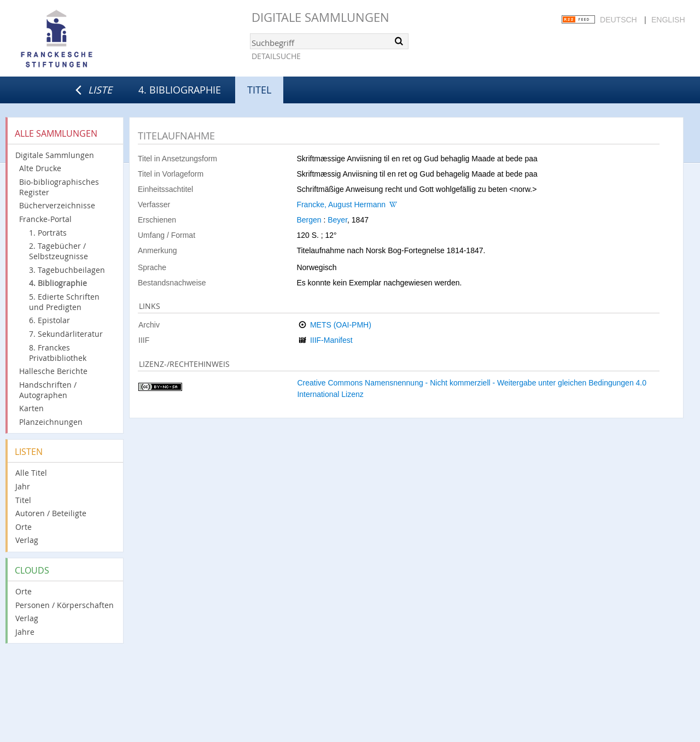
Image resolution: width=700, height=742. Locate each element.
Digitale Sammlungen (320, 17)
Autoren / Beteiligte (51, 513)
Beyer (337, 220)
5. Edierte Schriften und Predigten (64, 302)
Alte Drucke (40, 168)
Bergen (309, 220)
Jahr (23, 486)
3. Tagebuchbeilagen (67, 270)
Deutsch (619, 20)
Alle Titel (31, 473)
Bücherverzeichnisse (57, 205)
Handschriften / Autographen (48, 390)
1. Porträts (48, 233)
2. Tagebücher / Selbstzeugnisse (59, 251)
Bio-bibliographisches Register (59, 187)
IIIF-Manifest (331, 340)
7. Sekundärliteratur (66, 334)
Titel (23, 500)
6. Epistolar (49, 320)
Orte (24, 527)
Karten (31, 408)
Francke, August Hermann (341, 205)
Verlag (27, 540)
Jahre (25, 632)
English (668, 20)
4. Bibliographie (180, 90)
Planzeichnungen (51, 422)
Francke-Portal (45, 219)
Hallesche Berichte (53, 371)
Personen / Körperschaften (65, 605)
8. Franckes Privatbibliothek (58, 353)
